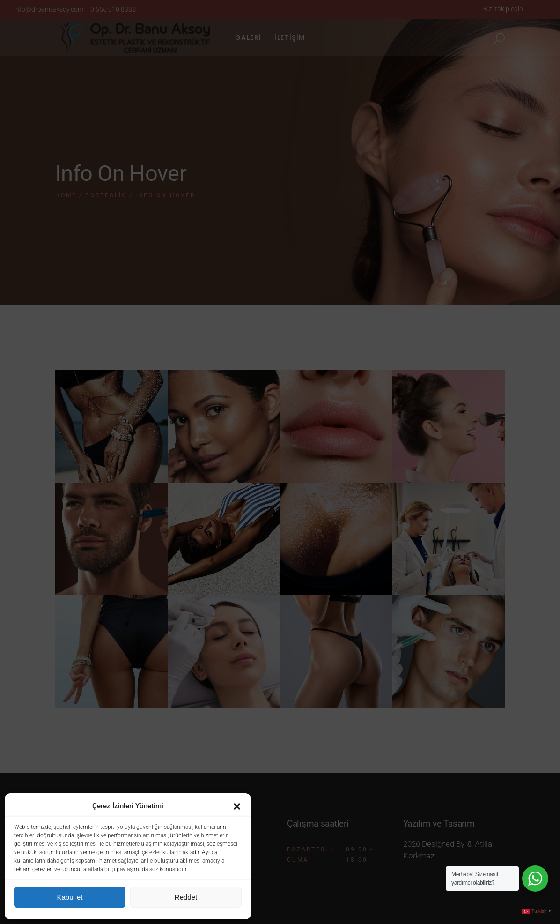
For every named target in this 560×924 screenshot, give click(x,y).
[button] (237, 806)
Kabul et (70, 897)
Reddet (186, 897)
